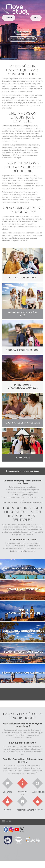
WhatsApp (22, 32)
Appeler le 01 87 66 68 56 (23, 39)
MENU (7, 821)
